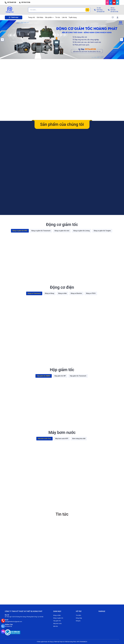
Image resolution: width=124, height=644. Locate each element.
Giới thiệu (40, 17)
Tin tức (58, 17)
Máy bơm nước (57, 623)
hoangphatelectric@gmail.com (13, 622)
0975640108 (10, 2)
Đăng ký (78, 621)
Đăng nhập (79, 618)
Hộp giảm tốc (57, 621)
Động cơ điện (57, 615)
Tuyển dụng (73, 17)
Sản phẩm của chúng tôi (62, 124)
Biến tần (56, 626)
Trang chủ (32, 17)
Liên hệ (64, 17)
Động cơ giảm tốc (58, 618)
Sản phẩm (49, 17)
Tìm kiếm (78, 615)
